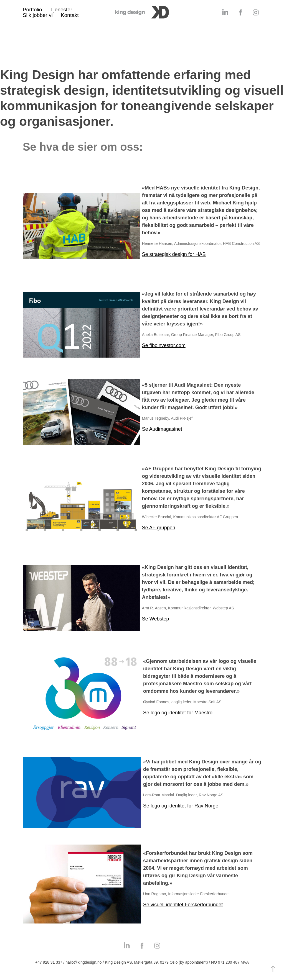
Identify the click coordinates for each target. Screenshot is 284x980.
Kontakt (70, 15)
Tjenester (61, 10)
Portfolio (32, 10)
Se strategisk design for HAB (174, 254)
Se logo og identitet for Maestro (178, 713)
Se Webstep (156, 619)
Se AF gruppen (159, 528)
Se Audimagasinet (162, 429)
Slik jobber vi (38, 15)
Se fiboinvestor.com (164, 345)
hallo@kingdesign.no (83, 962)
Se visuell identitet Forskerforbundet (183, 905)
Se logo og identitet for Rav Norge (181, 806)
